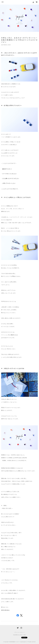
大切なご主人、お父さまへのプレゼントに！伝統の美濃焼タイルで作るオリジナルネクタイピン (19, 40)
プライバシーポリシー (19, 632)
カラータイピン (5, 610)
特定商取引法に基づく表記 (19, 635)
